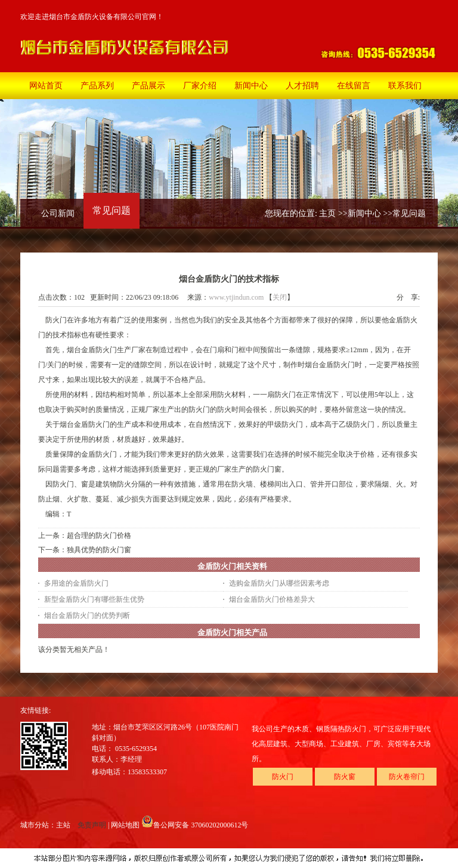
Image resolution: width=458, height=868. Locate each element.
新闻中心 (364, 213)
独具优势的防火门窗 (99, 550)
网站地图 (125, 825)
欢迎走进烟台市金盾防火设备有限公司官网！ (92, 17)
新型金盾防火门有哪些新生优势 (94, 599)
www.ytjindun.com (236, 297)
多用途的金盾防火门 (76, 583)
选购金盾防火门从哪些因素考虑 (279, 583)
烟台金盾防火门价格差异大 (272, 599)
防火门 (283, 777)
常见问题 (409, 213)
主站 (63, 825)
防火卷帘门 (407, 777)
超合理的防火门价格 (99, 535)
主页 (327, 213)
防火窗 (345, 777)
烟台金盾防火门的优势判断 (87, 615)
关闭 (280, 297)
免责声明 (92, 825)
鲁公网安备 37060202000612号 (195, 825)
